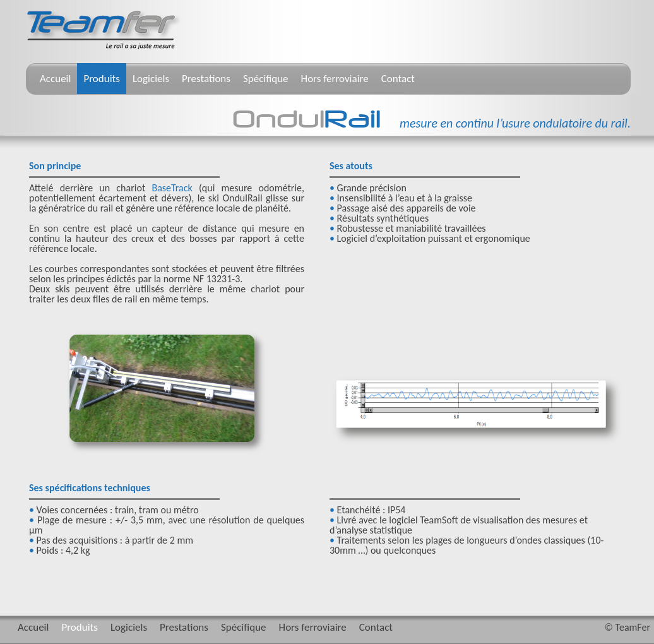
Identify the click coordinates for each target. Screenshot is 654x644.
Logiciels (151, 79)
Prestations (206, 79)
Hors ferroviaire (335, 79)
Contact (398, 79)
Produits (102, 79)
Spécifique (266, 79)
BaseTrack (172, 188)
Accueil (55, 79)
